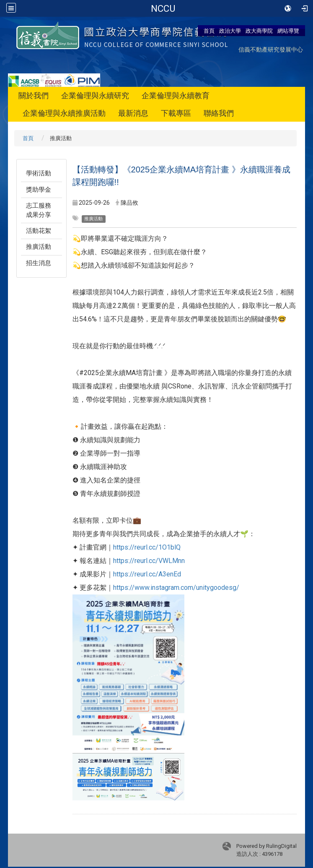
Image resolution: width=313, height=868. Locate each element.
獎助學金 (39, 190)
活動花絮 (39, 231)
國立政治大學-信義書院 (163, 8)
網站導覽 (288, 31)
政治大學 (230, 31)
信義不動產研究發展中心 (271, 49)
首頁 (209, 31)
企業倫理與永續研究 (95, 95)
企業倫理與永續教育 (176, 95)
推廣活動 (39, 247)
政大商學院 (259, 31)
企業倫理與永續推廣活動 (64, 113)
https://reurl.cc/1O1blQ (147, 547)
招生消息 (39, 263)
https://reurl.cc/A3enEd (147, 574)
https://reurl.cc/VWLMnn (149, 561)
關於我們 (34, 95)
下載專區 (176, 113)
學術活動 (39, 173)
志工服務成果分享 (39, 210)
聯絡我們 (219, 113)
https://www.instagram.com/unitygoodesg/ (176, 588)
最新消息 (133, 113)
